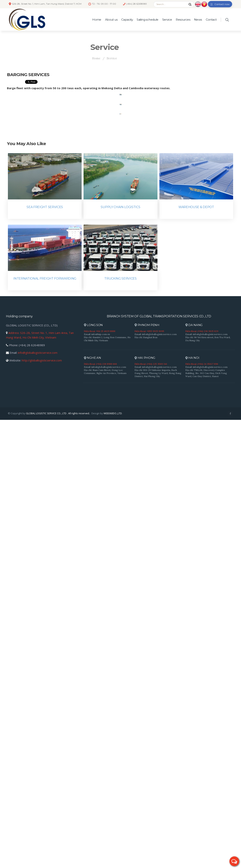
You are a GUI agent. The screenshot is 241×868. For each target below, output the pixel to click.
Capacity (127, 20)
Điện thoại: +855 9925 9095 (149, 779)
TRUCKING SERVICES (121, 727)
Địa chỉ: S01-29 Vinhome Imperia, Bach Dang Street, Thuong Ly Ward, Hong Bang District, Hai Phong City (158, 821)
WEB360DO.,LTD (113, 862)
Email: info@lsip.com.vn (97, 782)
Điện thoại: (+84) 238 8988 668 (100, 812)
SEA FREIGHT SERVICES (45, 655)
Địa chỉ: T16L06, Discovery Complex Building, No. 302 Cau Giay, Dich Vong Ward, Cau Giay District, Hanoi (206, 821)
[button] (234, 861)
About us (111, 20)
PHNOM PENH (147, 773)
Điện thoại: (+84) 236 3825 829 (202, 779)
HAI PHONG (145, 806)
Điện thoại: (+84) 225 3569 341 (151, 812)
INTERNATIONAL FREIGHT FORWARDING (45, 727)
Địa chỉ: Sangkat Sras (146, 785)
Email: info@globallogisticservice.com (156, 782)
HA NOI (192, 806)
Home (97, 20)
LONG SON (93, 773)
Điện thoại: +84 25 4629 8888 (100, 779)
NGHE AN (92, 806)
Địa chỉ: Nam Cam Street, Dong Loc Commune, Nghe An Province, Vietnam (105, 820)
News (198, 20)
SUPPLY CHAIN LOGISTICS (121, 655)
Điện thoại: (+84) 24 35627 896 (202, 812)
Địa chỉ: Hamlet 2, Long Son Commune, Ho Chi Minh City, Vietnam (107, 787)
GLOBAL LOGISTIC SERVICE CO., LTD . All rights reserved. (58, 862)
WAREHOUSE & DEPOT (196, 655)
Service (167, 20)
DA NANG (194, 773)
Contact (211, 20)
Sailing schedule (147, 20)
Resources (183, 20)
